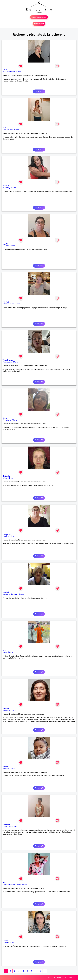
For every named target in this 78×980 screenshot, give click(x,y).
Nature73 (6, 882)
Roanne (5, 942)
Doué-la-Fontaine (9, 72)
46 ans (16, 130)
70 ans (18, 72)
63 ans (13, 536)
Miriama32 (6, 766)
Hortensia (6, 476)
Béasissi (6, 592)
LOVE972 (6, 186)
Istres (5, 652)
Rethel (5, 478)
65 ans (17, 304)
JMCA (5, 70)
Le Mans (6, 246)
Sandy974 (6, 824)
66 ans (21, 594)
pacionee (6, 708)
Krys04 (5, 244)
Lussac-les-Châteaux (10, 594)
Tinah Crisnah (8, 360)
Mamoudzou (7, 362)
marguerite (6, 534)
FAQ (50, 977)
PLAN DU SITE (63, 977)
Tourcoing (6, 710)
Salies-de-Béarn (8, 304)
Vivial (5, 128)
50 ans (12, 246)
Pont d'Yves (7, 826)
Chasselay (6, 188)
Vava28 (5, 940)
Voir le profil (39, 91)
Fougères (6, 536)
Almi (4, 650)
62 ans (11, 478)
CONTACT (73, 977)
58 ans (15, 826)
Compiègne (7, 420)
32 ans (12, 768)
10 (44, 971)
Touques (6, 768)
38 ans (14, 710)
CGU (54, 977)
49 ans (15, 420)
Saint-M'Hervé (8, 130)
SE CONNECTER (39, 24)
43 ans (14, 188)
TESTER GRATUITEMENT (39, 17)
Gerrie (5, 418)
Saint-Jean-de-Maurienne (12, 884)
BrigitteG (6, 302)
